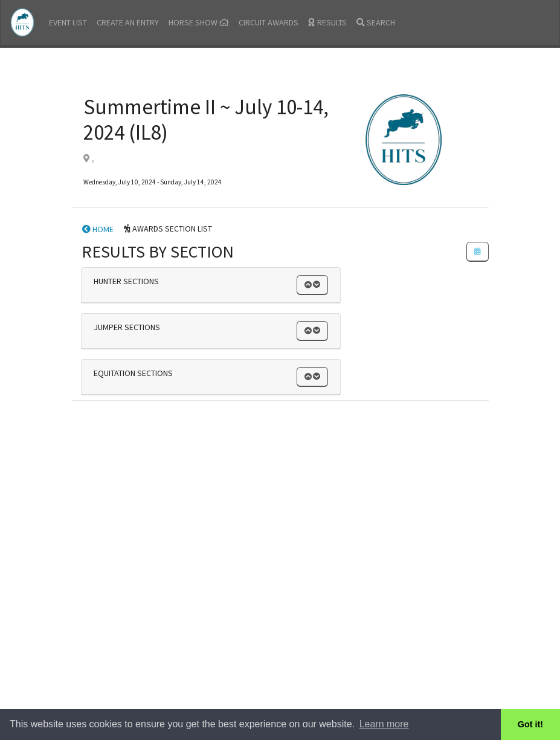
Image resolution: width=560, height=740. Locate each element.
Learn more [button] (384, 724)
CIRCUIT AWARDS (269, 22)
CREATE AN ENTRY (128, 22)
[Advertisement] (280, 490)
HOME (98, 229)
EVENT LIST (68, 22)
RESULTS (327, 22)
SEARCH (376, 22)
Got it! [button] (530, 724)
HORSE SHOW (199, 22)
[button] (312, 285)
